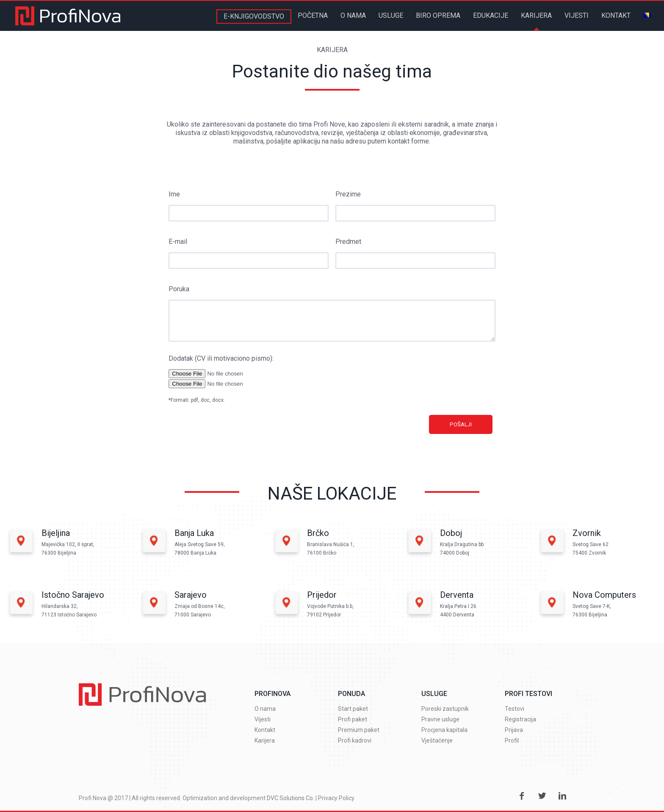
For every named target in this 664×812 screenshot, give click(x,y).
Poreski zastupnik (445, 709)
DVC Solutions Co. (290, 798)
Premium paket (359, 730)
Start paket (353, 709)
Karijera (265, 740)
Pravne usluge (440, 719)
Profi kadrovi (355, 740)
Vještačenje (437, 740)
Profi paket (353, 719)
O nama (265, 709)
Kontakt (265, 730)
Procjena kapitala (444, 730)
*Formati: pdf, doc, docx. (197, 400)
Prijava (514, 730)
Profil (512, 740)
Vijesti (263, 719)
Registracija (520, 719)
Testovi (515, 709)
